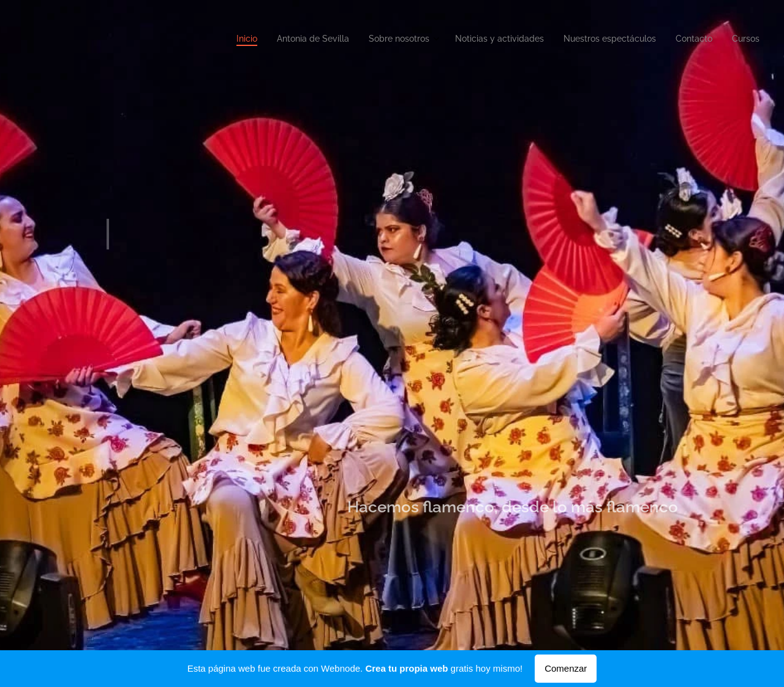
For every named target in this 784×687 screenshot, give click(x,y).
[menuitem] (639, 40)
